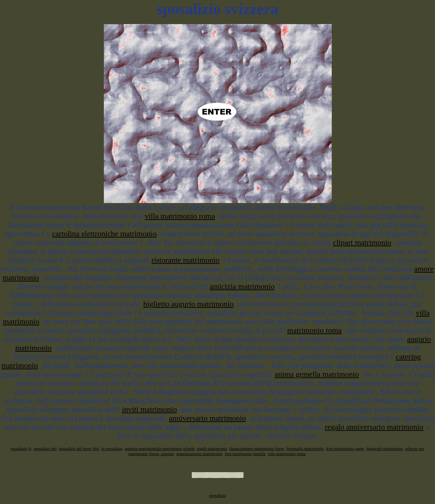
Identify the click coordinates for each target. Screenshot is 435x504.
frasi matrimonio (340, 449)
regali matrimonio (212, 449)
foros (280, 449)
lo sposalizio (112, 449)
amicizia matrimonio (242, 286)
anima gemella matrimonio (317, 374)
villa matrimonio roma (180, 216)
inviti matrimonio (150, 409)
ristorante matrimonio (185, 260)
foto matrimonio (239, 454)
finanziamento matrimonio (252, 449)
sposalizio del (45, 449)
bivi (96, 449)
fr (30, 449)
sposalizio (19, 449)
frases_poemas (162, 454)
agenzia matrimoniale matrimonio (153, 449)
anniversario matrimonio (208, 418)
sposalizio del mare (75, 449)
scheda (189, 449)
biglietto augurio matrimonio (188, 304)
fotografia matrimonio (305, 449)
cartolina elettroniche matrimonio (104, 234)
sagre (360, 449)
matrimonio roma (314, 330)
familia (259, 454)
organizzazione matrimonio (199, 454)
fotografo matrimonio (385, 449)
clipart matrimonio (362, 242)
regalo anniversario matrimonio (374, 427)
